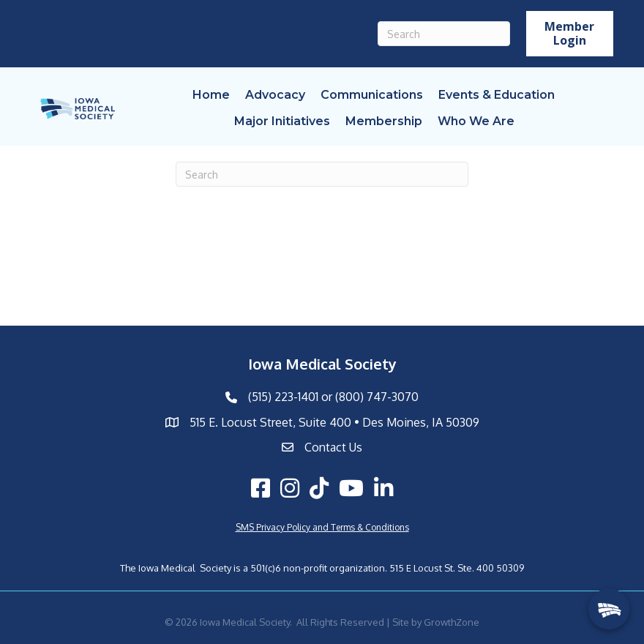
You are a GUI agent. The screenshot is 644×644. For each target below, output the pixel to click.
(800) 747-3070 (377, 397)
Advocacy (275, 95)
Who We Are (476, 121)
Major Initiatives (282, 121)
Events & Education (497, 95)
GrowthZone (452, 622)
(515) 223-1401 (283, 397)
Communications (372, 95)
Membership (384, 121)
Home (211, 95)
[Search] (443, 34)
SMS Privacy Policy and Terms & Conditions (322, 527)
